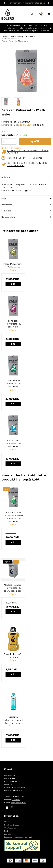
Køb (13, 284)
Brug (4, 199)
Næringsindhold (8, 217)
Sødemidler (6, 211)
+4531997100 (18, 797)
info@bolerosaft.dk (18, 803)
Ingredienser (7, 205)
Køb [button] (34, 141)
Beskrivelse (6, 177)
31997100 (16, 800)
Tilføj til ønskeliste (12, 148)
